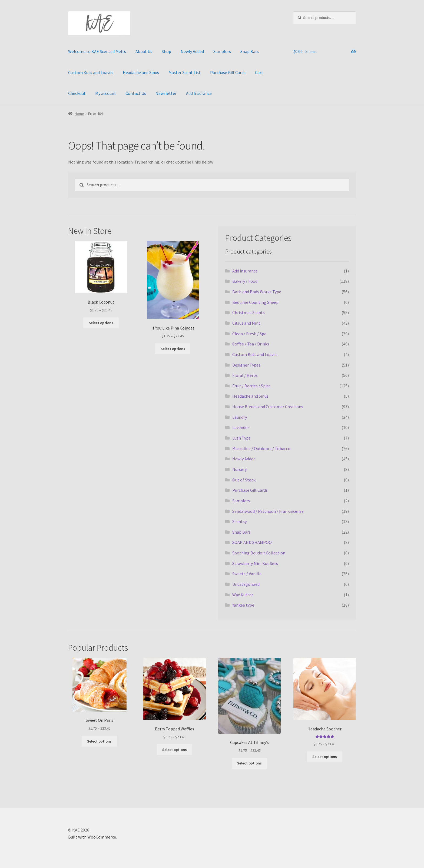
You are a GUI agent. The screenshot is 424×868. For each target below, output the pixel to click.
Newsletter (166, 93)
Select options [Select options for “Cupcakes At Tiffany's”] (249, 763)
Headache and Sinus (141, 72)
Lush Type (241, 438)
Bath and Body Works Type (257, 292)
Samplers (222, 51)
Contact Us (136, 93)
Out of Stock (244, 480)
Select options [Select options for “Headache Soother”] (325, 757)
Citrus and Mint (246, 323)
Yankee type (243, 605)
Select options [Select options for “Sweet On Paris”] (99, 741)
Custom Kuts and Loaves (91, 72)
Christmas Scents (249, 312)
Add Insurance (199, 93)
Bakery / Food (245, 281)
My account (106, 93)
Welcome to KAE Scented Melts (97, 51)
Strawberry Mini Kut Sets (255, 563)
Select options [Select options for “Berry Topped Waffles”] (175, 750)
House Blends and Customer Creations (268, 407)
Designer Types (246, 365)
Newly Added (192, 51)
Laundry (240, 417)
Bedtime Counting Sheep (255, 302)
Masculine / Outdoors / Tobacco (261, 448)
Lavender (241, 427)
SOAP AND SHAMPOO (252, 542)
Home (79, 114)
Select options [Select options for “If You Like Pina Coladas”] (173, 349)
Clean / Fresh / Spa (249, 334)
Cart (259, 72)
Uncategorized (246, 584)
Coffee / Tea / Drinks (251, 344)
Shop (166, 51)
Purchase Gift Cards (228, 72)
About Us (144, 51)
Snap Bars (250, 51)
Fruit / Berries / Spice (251, 386)
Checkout (77, 93)
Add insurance (245, 271)
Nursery (239, 469)
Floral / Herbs (245, 375)
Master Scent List (185, 72)
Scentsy (239, 521)
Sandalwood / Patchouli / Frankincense (268, 511)
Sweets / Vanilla (247, 574)
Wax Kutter (243, 595)
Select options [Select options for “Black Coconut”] (101, 323)
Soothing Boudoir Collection (259, 553)
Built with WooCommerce (92, 837)
